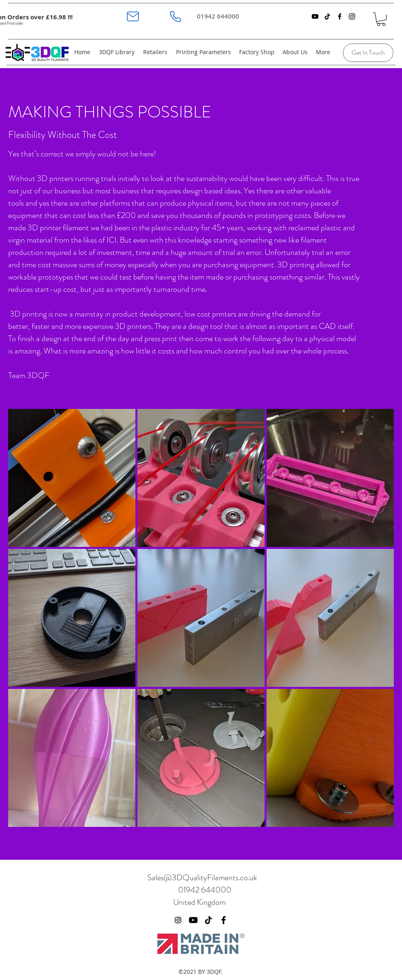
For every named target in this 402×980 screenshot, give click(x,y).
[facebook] (340, 16)
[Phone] (175, 16)
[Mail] (133, 16)
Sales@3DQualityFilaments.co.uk (202, 878)
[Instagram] (178, 920)
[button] (381, 19)
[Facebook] (224, 920)
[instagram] (352, 16)
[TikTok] (327, 16)
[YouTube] (315, 16)
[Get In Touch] (368, 53)
